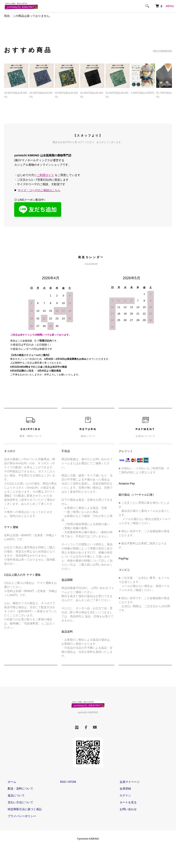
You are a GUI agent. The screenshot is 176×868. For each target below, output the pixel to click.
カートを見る (124, 803)
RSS (63, 782)
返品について (13, 796)
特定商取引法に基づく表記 (21, 810)
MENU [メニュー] (170, 6)
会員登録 (122, 789)
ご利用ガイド (45, 176)
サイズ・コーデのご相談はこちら (39, 191)
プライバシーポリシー (18, 817)
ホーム (8, 782)
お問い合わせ (124, 810)
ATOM (72, 782)
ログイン (122, 796)
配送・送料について (17, 789)
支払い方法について (17, 803)
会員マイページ (126, 782)
